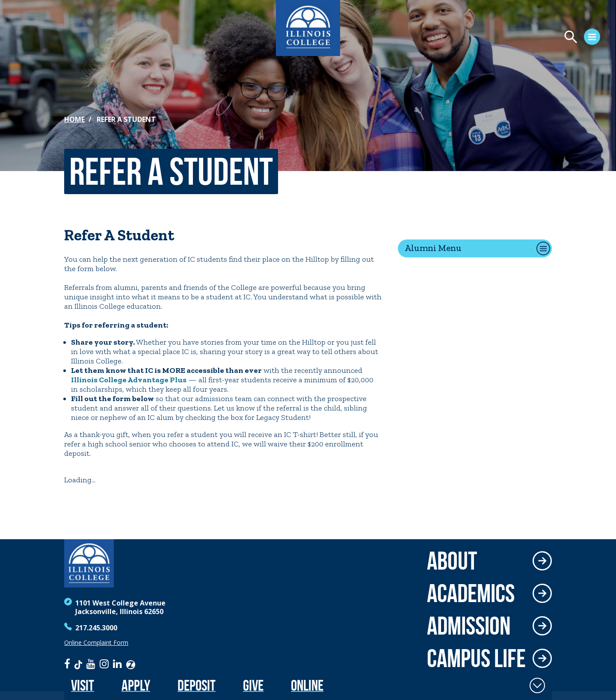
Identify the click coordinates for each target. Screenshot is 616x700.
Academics (471, 593)
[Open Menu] (512, 38)
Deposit (197, 685)
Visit (83, 685)
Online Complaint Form (96, 643)
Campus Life (476, 658)
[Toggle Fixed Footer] (537, 685)
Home (74, 119)
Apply (136, 685)
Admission (469, 626)
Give (253, 685)
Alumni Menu (433, 248)
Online (307, 685)
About (452, 561)
